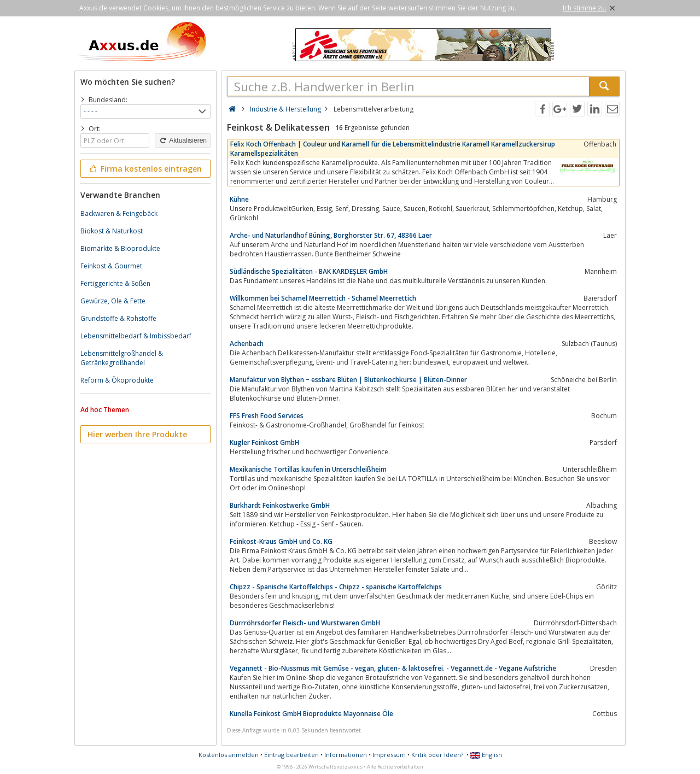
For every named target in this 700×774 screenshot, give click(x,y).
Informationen (346, 755)
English (486, 755)
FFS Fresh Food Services (267, 416)
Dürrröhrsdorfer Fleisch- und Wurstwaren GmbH (305, 623)
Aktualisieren (183, 140)
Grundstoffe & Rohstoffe (118, 318)
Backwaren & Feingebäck (119, 213)
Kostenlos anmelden (229, 755)
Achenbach (247, 344)
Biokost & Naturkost (112, 231)
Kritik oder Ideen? (437, 755)
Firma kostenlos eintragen (145, 169)
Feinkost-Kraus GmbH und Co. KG (281, 541)
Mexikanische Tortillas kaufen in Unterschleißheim (308, 469)
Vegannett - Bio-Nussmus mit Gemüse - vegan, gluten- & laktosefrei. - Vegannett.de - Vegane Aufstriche (393, 668)
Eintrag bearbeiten (291, 755)
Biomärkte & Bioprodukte (120, 248)
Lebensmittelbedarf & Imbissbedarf (136, 336)
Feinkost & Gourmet (111, 266)
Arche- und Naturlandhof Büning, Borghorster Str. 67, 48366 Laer (331, 235)
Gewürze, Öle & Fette (113, 301)
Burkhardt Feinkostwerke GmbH (280, 505)
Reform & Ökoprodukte (117, 380)
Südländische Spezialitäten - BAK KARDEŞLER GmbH (309, 271)
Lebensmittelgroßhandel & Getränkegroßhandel (122, 358)
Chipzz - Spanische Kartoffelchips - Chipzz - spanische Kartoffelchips (336, 587)
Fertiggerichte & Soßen (115, 283)
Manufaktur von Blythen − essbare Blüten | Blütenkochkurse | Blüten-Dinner (348, 380)
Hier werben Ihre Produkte (137, 434)
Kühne (239, 199)
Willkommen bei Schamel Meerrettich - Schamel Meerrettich (323, 298)
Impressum (389, 755)
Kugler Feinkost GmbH (264, 442)
